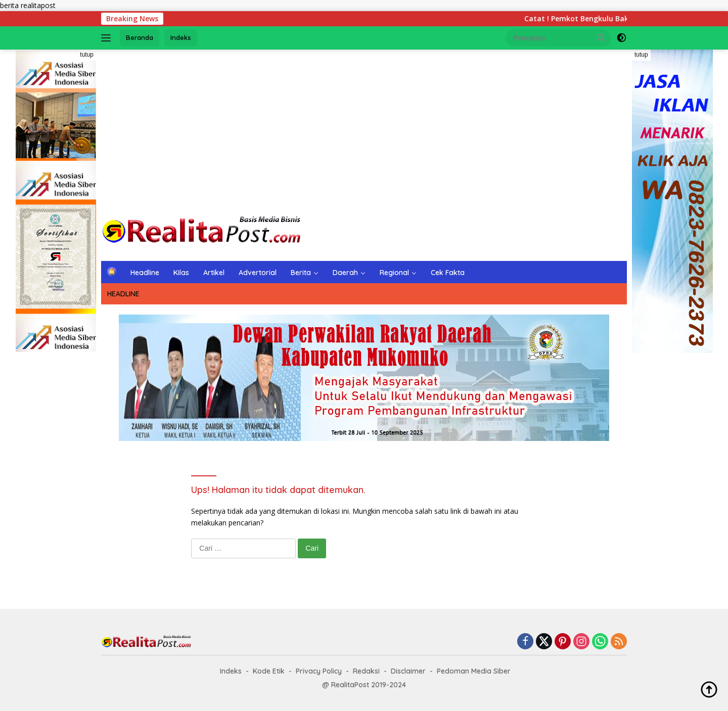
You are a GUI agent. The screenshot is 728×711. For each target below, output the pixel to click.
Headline (145, 273)
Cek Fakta (448, 273)
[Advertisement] (364, 130)
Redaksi (366, 671)
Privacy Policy (319, 671)
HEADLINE (123, 294)
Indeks (181, 37)
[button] (601, 37)
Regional (394, 273)
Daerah (345, 273)
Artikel (214, 273)
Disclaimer (408, 671)
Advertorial (258, 273)
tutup (87, 55)
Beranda (140, 37)
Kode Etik (269, 671)
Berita (301, 273)
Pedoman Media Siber (474, 671)
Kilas (181, 273)
